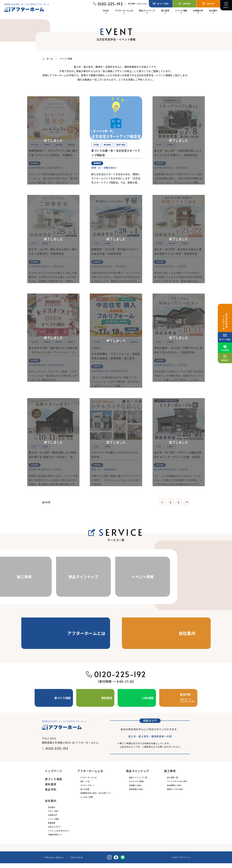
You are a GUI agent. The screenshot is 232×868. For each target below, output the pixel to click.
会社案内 (52, 812)
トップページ (54, 776)
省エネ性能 (85, 794)
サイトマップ (77, 862)
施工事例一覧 (172, 782)
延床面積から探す (174, 790)
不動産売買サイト (55, 839)
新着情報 (52, 828)
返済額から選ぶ (135, 790)
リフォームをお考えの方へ (59, 835)
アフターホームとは (88, 782)
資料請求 (51, 789)
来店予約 (51, 794)
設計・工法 (85, 786)
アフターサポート (88, 790)
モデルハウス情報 (136, 786)
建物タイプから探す (175, 794)
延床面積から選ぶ (136, 794)
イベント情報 (53, 824)
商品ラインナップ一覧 (138, 782)
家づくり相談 (54, 784)
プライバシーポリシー (54, 862)
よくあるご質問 (87, 802)
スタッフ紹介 (53, 816)
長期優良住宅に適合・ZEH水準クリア (96, 798)
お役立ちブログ (54, 831)
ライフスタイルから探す (177, 786)
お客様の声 (52, 820)
